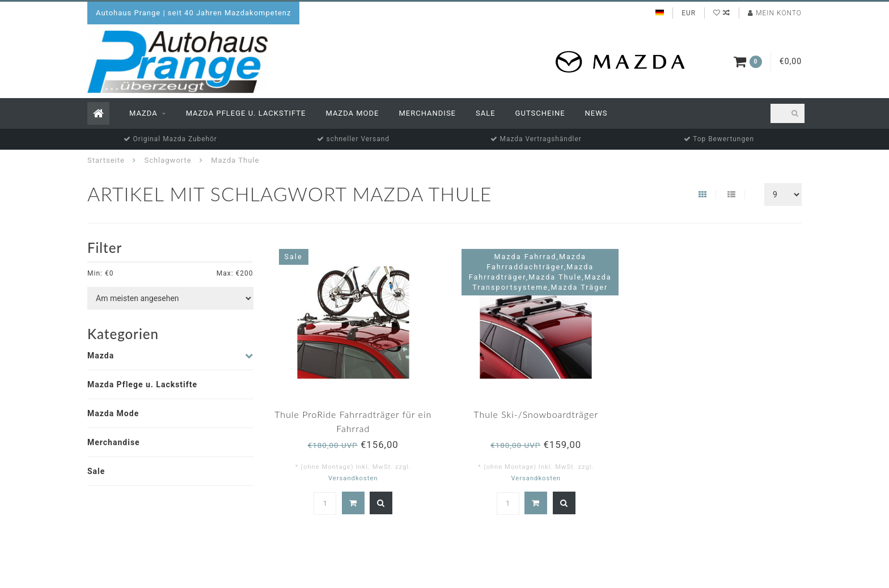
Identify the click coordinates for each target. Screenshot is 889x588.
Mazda (143, 113)
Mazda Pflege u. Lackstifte (246, 113)
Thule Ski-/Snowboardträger (536, 414)
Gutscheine (540, 113)
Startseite (106, 160)
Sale (486, 113)
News (596, 113)
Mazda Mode (352, 113)
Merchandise (427, 113)
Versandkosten (353, 478)
